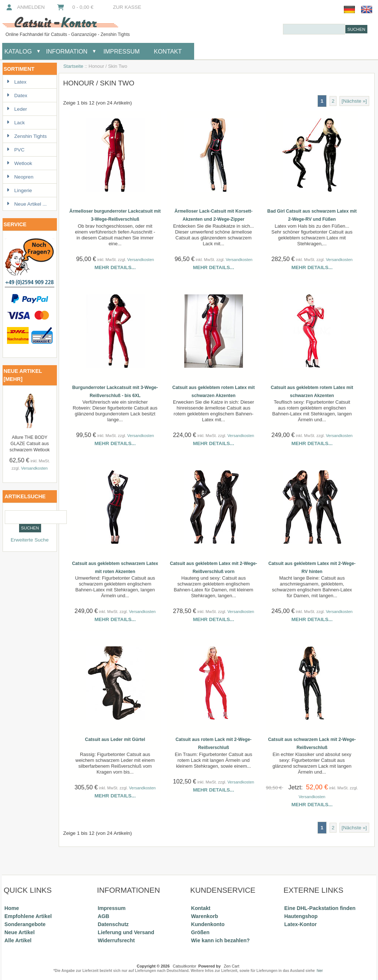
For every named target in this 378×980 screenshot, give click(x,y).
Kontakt (168, 51)
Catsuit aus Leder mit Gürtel (115, 739)
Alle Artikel (18, 940)
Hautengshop (301, 916)
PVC (16, 150)
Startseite (73, 66)
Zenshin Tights (27, 136)
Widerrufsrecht (116, 940)
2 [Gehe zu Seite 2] (333, 101)
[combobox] (314, 29)
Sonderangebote (25, 924)
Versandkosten (34, 468)
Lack (16, 123)
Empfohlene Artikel (28, 916)
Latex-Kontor (301, 924)
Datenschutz (113, 924)
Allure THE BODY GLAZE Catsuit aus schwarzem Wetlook (30, 444)
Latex (17, 82)
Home (12, 908)
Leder (17, 109)
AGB (103, 916)
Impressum (121, 51)
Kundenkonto (208, 924)
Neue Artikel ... (27, 204)
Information (67, 51)
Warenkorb (204, 916)
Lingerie (19, 190)
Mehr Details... (115, 267)
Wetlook (19, 163)
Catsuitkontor (185, 966)
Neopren (20, 177)
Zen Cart (232, 966)
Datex (17, 96)
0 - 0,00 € (75, 7)
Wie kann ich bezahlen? (220, 940)
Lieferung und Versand (126, 932)
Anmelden (25, 7)
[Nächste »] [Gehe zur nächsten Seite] (354, 101)
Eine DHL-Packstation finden (320, 908)
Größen (200, 932)
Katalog (18, 51)
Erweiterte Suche (30, 540)
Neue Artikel (19, 932)
